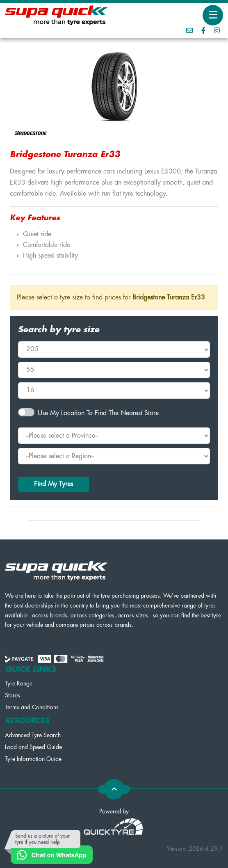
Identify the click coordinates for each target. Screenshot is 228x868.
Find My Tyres (54, 484)
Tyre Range (19, 683)
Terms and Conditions (32, 707)
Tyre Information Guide (33, 759)
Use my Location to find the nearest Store (98, 413)
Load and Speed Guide (33, 747)
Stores (13, 695)
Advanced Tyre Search (33, 735)
